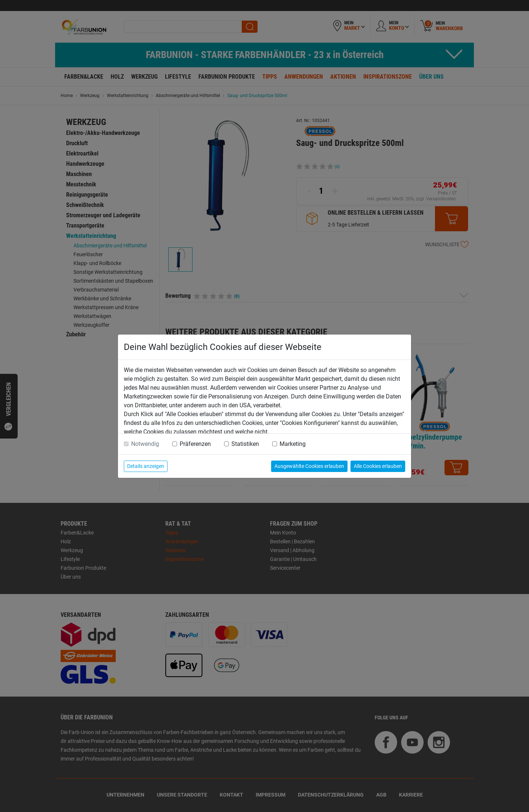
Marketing (293, 444)
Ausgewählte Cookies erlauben (309, 466)
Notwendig (145, 444)
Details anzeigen (146, 466)
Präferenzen (195, 444)
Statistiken (245, 444)
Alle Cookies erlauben (378, 466)
